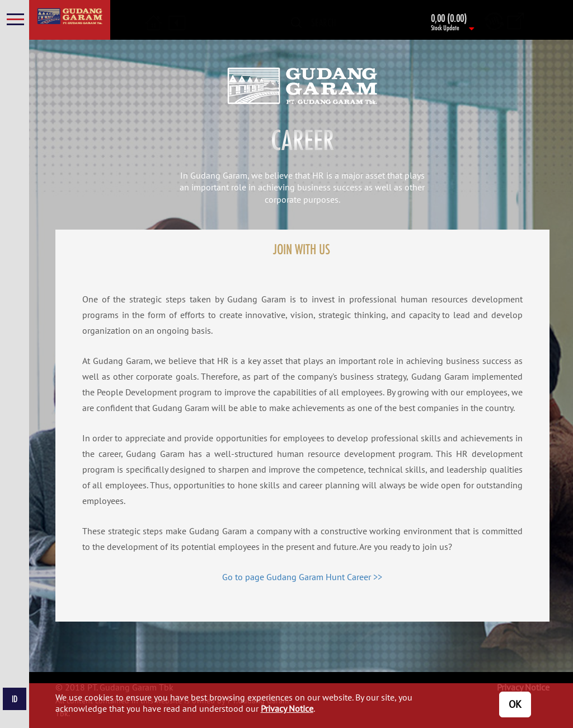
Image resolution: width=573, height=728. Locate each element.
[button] (154, 16)
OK (515, 704)
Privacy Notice (287, 708)
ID (15, 699)
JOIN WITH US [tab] (302, 249)
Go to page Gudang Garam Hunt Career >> (302, 577)
